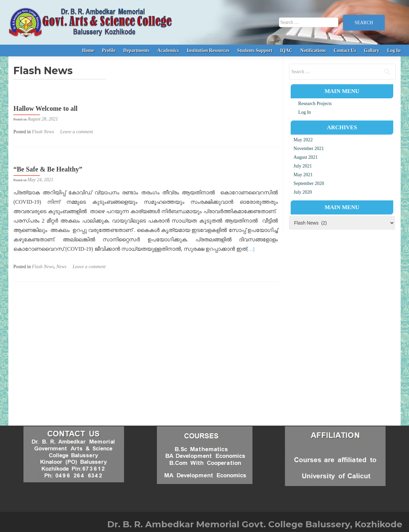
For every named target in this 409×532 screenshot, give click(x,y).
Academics (168, 51)
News (61, 267)
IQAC (286, 51)
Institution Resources (208, 51)
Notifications (313, 51)
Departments (136, 51)
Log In (394, 51)
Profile (109, 51)
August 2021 (305, 157)
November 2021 (309, 149)
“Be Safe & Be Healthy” (48, 169)
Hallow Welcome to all (45, 108)
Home (88, 51)
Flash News (43, 132)
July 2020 (303, 192)
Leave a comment (76, 132)
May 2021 (303, 175)
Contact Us (345, 51)
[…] (251, 249)
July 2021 (303, 166)
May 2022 (303, 140)
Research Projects (315, 104)
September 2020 (309, 183)
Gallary (372, 51)
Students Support (255, 51)
